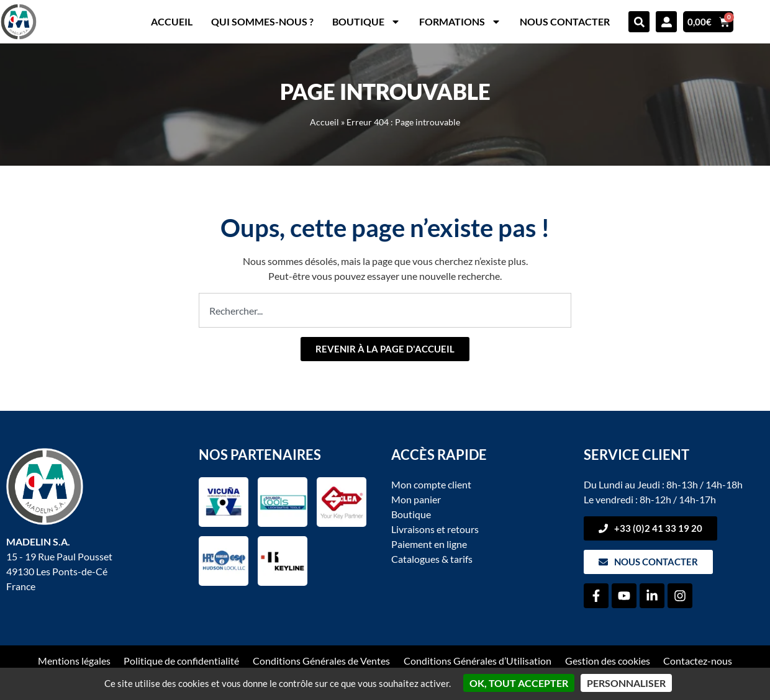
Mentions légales (74, 661)
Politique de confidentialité (181, 661)
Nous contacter (565, 21)
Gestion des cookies (608, 661)
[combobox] (385, 310)
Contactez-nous (698, 661)
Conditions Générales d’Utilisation (478, 661)
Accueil (172, 21)
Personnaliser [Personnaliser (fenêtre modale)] (626, 683)
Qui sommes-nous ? (262, 21)
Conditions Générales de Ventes (321, 661)
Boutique (366, 22)
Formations (460, 22)
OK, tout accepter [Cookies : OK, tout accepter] (519, 683)
